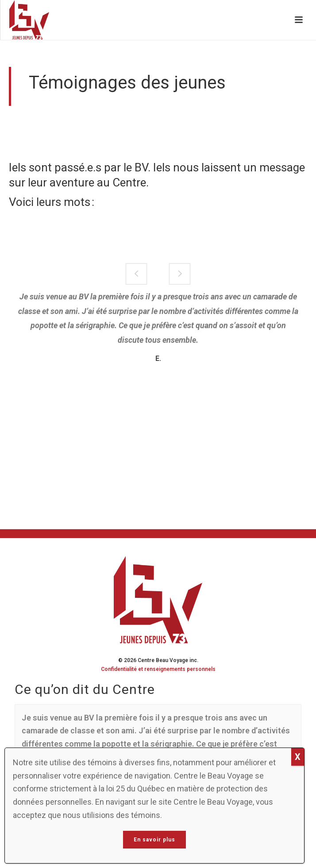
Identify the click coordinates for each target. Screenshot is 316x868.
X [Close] (298, 757)
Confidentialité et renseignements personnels (158, 669)
